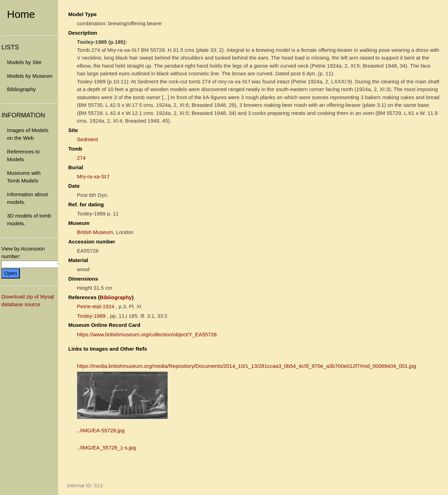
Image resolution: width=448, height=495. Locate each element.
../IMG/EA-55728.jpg (101, 430)
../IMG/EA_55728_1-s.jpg (106, 448)
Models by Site (24, 62)
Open (11, 273)
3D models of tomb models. (29, 220)
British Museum (95, 232)
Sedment (87, 139)
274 (81, 158)
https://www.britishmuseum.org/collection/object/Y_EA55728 (147, 334)
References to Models (23, 156)
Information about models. (27, 198)
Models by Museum (30, 76)
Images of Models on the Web (28, 134)
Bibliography (22, 89)
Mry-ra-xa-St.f (93, 176)
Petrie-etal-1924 (96, 306)
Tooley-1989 (91, 316)
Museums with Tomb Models (24, 177)
